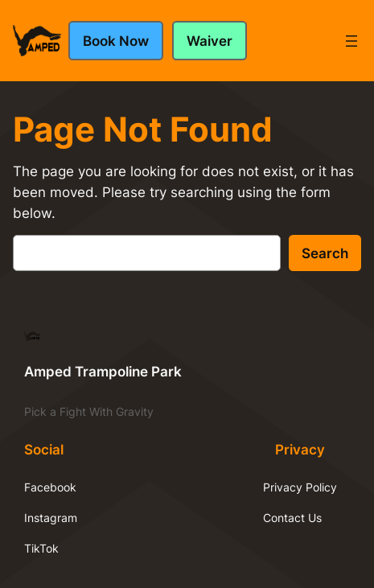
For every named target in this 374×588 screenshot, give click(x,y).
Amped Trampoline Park (103, 372)
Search (325, 253)
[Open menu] (351, 41)
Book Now (116, 41)
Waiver (210, 41)
